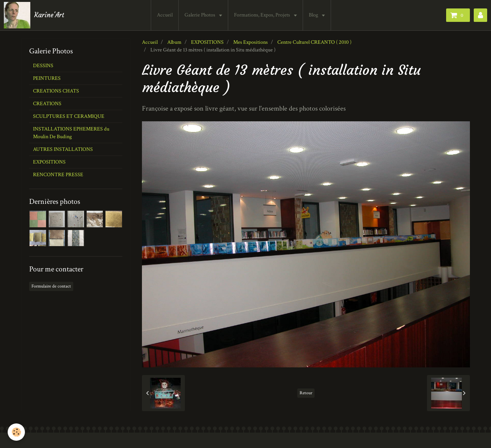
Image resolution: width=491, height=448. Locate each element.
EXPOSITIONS (207, 42)
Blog (315, 15)
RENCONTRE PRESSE (58, 175)
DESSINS (43, 66)
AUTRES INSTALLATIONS (63, 149)
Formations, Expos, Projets (263, 15)
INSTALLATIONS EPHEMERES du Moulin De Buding (71, 133)
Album (174, 42)
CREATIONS (47, 104)
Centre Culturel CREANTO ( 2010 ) (314, 42)
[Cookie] (16, 432)
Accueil (166, 15)
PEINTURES (47, 78)
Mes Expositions (250, 42)
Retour (306, 393)
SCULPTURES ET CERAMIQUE (69, 116)
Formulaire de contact (51, 286)
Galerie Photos (201, 15)
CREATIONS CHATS (56, 91)
